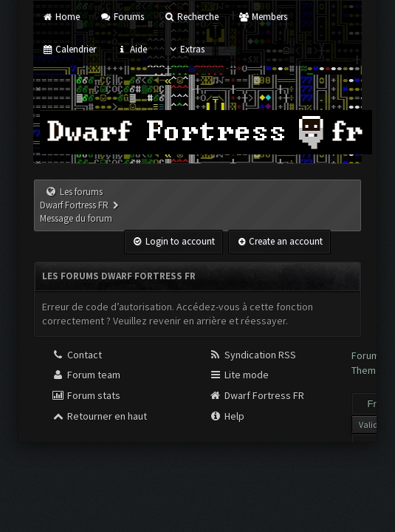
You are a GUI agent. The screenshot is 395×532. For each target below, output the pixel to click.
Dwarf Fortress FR (257, 395)
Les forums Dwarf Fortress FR (74, 198)
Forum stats (86, 395)
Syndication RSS (253, 355)
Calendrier (69, 49)
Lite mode (239, 375)
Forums (121, 17)
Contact (77, 355)
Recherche (191, 17)
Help (227, 416)
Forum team (86, 375)
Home (61, 17)
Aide (131, 49)
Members (263, 17)
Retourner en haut (99, 416)
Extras (186, 49)
